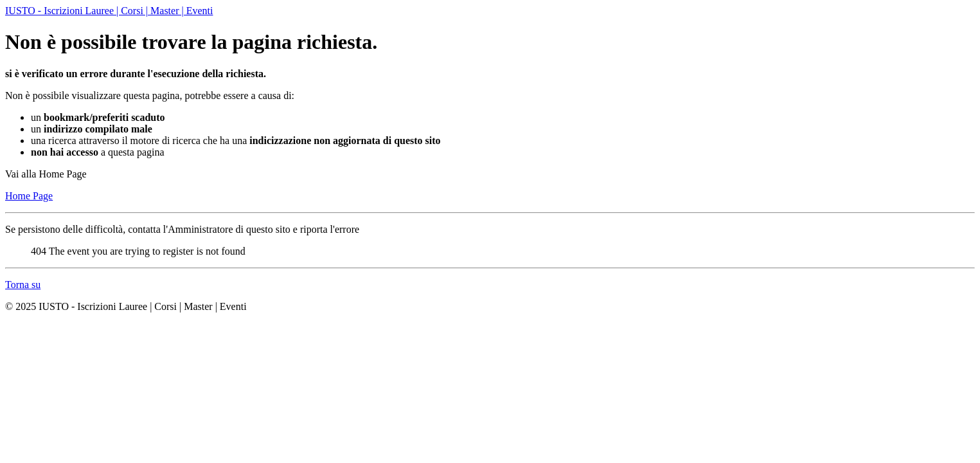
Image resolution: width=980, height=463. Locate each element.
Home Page (29, 196)
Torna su (23, 285)
